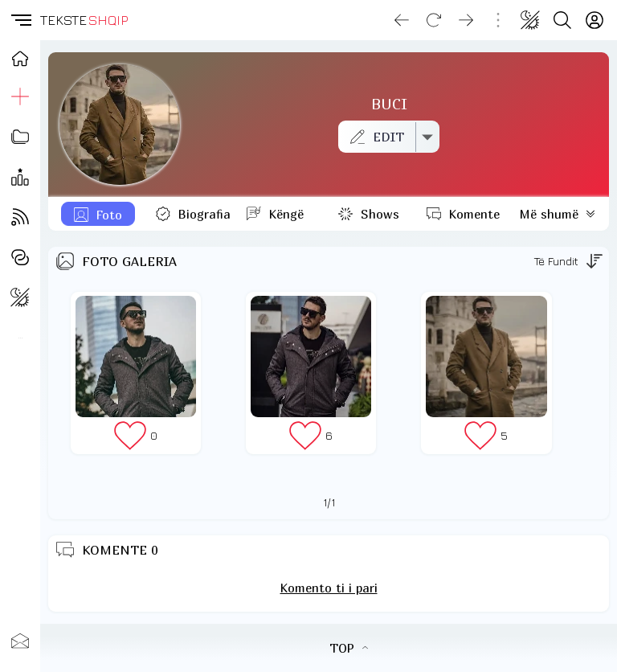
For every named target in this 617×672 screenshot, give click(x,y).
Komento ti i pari (329, 588)
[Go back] (402, 20)
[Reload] (434, 20)
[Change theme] (530, 20)
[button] (20, 20)
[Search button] (562, 20)
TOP (349, 648)
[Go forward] (466, 20)
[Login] (595, 20)
